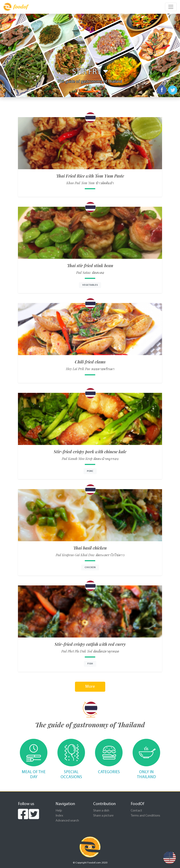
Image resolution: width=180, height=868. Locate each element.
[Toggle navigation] (171, 7)
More (90, 687)
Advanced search (67, 821)
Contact (136, 811)
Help (59, 811)
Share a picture (103, 816)
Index (59, 816)
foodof (16, 7)
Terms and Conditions (145, 816)
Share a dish (101, 811)
